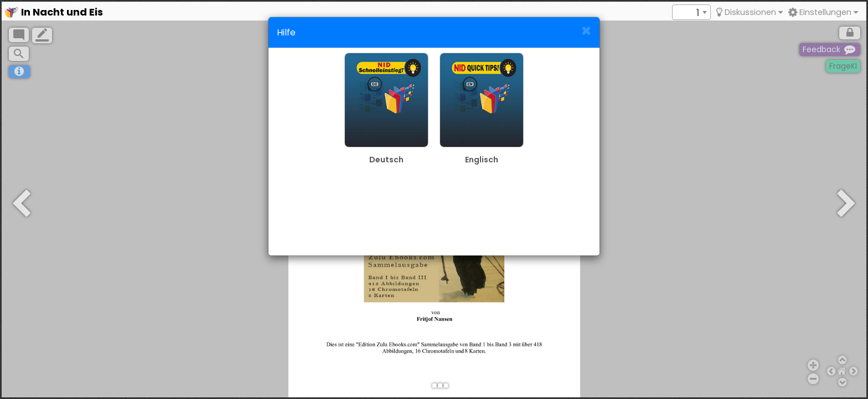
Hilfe (286, 32)
